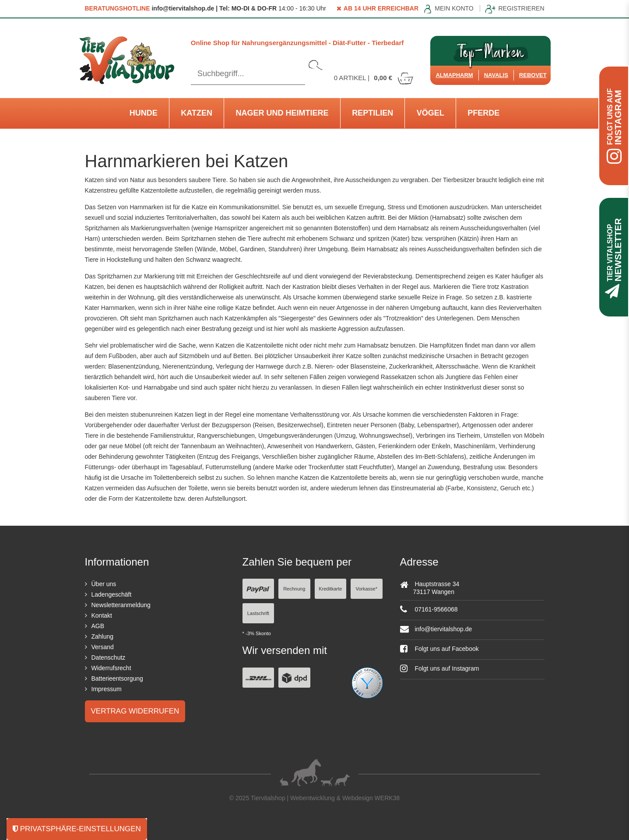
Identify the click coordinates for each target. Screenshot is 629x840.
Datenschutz (109, 657)
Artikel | (374, 78)
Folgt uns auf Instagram (440, 668)
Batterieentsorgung (117, 678)
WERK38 (387, 798)
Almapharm (454, 75)
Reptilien (372, 113)
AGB (98, 626)
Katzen (197, 113)
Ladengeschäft (112, 594)
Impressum (107, 689)
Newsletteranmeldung (121, 605)
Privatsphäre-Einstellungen (77, 829)
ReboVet (533, 75)
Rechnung (294, 589)
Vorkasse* (366, 589)
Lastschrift (258, 613)
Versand (103, 647)
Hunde (144, 113)
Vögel (430, 113)
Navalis (496, 75)
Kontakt (102, 615)
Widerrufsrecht (111, 668)
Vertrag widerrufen (135, 711)
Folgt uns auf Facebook (439, 649)
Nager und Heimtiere (282, 113)
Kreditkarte (330, 589)
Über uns (104, 584)
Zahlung (103, 636)
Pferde (483, 113)
